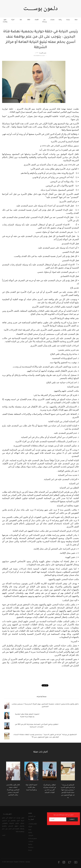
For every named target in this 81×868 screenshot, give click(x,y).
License (28, 862)
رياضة (60, 20)
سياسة (68, 20)
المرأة (13, 20)
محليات (52, 20)
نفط (21, 20)
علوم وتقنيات (5, 21)
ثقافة (29, 20)
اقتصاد (37, 20)
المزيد (4, 835)
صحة (76, 20)
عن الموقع (32, 817)
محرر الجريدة (43, 53)
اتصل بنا (31, 819)
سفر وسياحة (44, 21)
